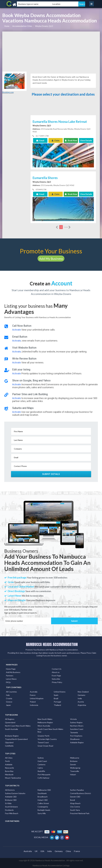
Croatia (9, 698)
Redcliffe (41, 771)
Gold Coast (42, 761)
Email (40, 140)
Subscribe (56, 679)
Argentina (82, 705)
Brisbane (74, 761)
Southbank (42, 793)
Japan (8, 705)
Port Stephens (76, 736)
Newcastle (9, 768)
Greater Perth (43, 736)
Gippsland (9, 742)
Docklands (9, 810)
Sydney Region (76, 722)
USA (42, 851)
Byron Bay (9, 771)
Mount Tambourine (13, 778)
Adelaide (9, 764)
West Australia (44, 726)
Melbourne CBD (44, 790)
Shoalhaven (75, 739)
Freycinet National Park (80, 813)
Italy (8, 695)
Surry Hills (42, 813)
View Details (86, 140)
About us (56, 672)
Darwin (73, 764)
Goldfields (9, 746)
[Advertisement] (51, 52)
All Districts (10, 790)
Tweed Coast (43, 742)
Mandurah (9, 774)
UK (36, 851)
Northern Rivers (77, 726)
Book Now (71, 140)
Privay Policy (57, 682)
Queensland (10, 722)
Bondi (73, 800)
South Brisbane (11, 807)
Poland (33, 702)
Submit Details (51, 474)
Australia (34, 692)
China (68, 851)
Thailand (57, 705)
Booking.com (8, 92)
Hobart (73, 774)
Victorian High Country (47, 739)
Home (7, 26)
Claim (56, 140)
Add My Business (51, 259)
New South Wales (45, 719)
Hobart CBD (43, 800)
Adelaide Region (77, 742)
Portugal (57, 702)
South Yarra (75, 810)
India (80, 698)
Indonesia (34, 705)
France (33, 695)
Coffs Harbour (43, 778)
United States (60, 692)
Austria (81, 702)
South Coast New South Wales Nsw (50, 730)
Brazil (56, 698)
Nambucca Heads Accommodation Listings (51, 865)
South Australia (11, 729)
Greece (9, 702)
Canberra (41, 764)
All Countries (11, 692)
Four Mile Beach (12, 813)
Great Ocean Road (45, 746)
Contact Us (57, 669)
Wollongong (75, 768)
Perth (7, 761)
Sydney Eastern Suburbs (15, 793)
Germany (81, 695)
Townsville (75, 771)
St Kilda (8, 803)
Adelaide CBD (11, 797)
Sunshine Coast (77, 729)
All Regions (10, 719)
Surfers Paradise (77, 790)
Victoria (73, 719)
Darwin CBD (75, 797)
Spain (56, 695)
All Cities (9, 758)
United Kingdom (37, 698)
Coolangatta (43, 807)
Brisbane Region (12, 736)
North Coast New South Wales (18, 726)
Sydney (41, 758)
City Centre (75, 807)
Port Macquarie (44, 774)
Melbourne (75, 758)
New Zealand (83, 692)
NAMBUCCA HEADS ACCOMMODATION (52, 644)
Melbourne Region (45, 722)
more (67, 227)
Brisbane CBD (11, 800)
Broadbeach (43, 797)
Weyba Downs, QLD (44, 26)
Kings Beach (75, 803)
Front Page (56, 676)
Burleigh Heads (44, 810)
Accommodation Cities (22, 26)
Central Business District (81, 793)
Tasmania (74, 732)
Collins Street (43, 803)
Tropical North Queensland (16, 739)
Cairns (40, 768)
